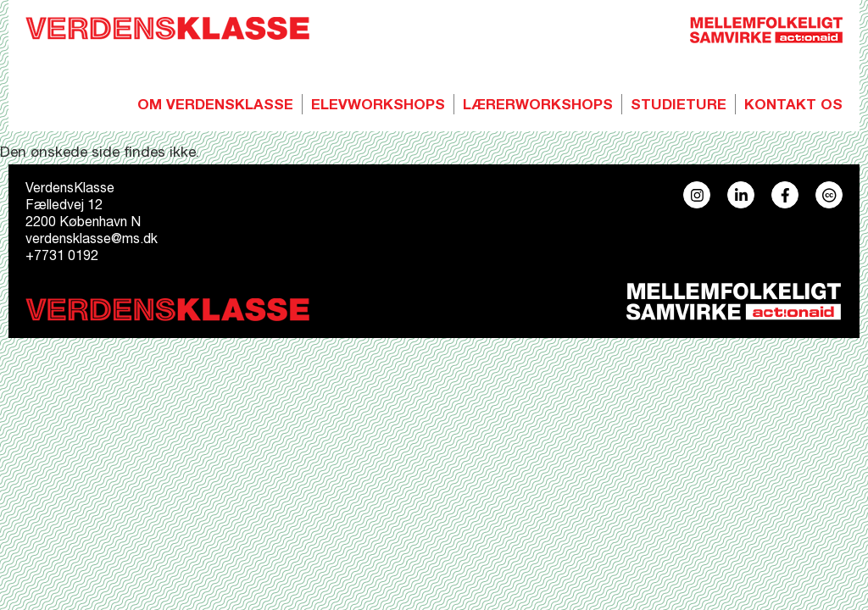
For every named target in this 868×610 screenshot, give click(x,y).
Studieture (679, 106)
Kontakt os (793, 106)
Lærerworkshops (538, 106)
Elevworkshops (378, 106)
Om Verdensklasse (215, 106)
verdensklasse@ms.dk (92, 241)
